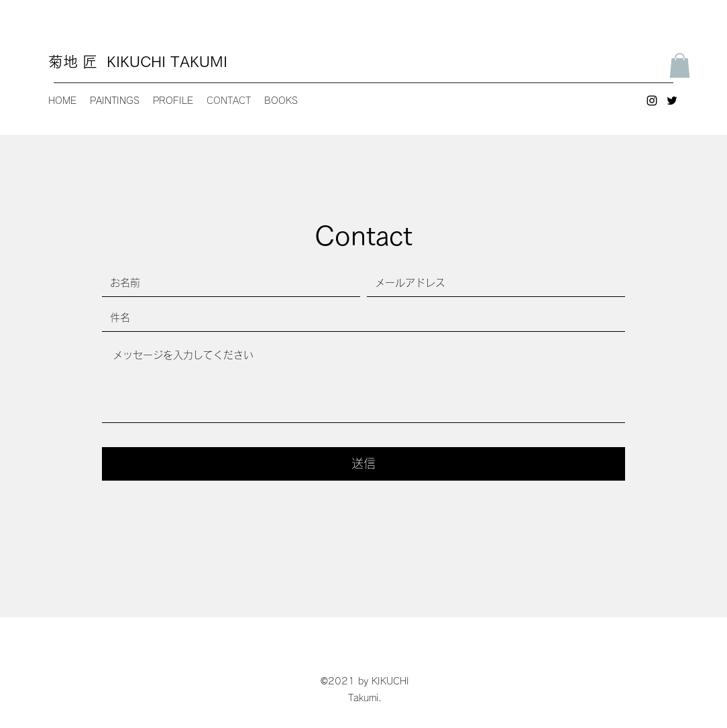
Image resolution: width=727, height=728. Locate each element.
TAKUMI (199, 62)
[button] (680, 65)
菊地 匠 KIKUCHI (109, 62)
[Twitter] (672, 101)
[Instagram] (652, 101)
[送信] (363, 464)
